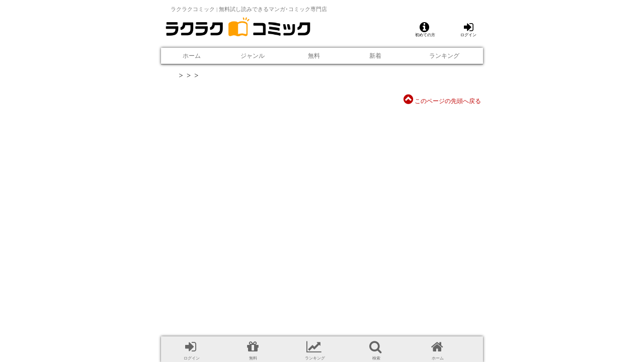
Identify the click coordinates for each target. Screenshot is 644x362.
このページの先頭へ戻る (442, 101)
